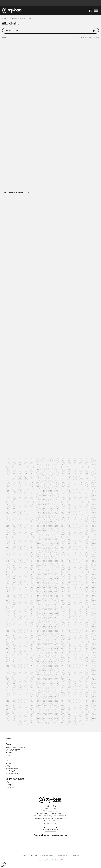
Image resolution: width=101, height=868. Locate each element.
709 (32, 670)
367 (50, 569)
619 (32, 643)
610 (69, 639)
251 (75, 534)
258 (26, 538)
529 (32, 617)
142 (50, 503)
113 (57, 495)
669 (63, 656)
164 (93, 508)
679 (32, 661)
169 (32, 512)
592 (50, 635)
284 (93, 543)
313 (87, 551)
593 (57, 635)
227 (20, 530)
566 (75, 626)
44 (93, 473)
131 (75, 499)
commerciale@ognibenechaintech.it (55, 819)
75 (8, 486)
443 (57, 591)
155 (38, 508)
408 (26, 582)
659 (93, 652)
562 (50, 626)
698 (57, 665)
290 (38, 547)
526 (14, 617)
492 (81, 604)
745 (69, 678)
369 (63, 569)
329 (93, 556)
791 (75, 691)
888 (26, 722)
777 (81, 687)
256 (14, 538)
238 (87, 530)
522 (81, 613)
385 (69, 573)
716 (75, 670)
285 (8, 547)
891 (44, 722)
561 (44, 626)
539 (93, 617)
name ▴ (96, 37)
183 (26, 516)
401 (75, 578)
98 (57, 490)
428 (57, 586)
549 (63, 621)
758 (57, 683)
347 (20, 565)
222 (81, 525)
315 (8, 556)
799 (32, 696)
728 (57, 674)
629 (93, 643)
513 (26, 613)
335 (38, 560)
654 (63, 652)
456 (44, 595)
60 (8, 481)
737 (20, 678)
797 (20, 696)
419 (93, 582)
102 (81, 490)
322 (50, 556)
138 (26, 503)
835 (69, 705)
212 (20, 525)
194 (93, 516)
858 (26, 713)
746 (75, 678)
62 (20, 481)
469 (32, 600)
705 (8, 670)
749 (93, 678)
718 (87, 670)
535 (69, 617)
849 (63, 709)
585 (8, 635)
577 (50, 630)
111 (44, 495)
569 (93, 626)
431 (75, 586)
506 (75, 608)
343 (87, 560)
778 (87, 687)
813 (26, 700)
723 (26, 674)
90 (8, 490)
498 (26, 608)
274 (32, 543)
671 (75, 656)
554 (93, 621)
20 (38, 468)
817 (50, 700)
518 (57, 613)
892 (50, 722)
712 (50, 670)
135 (8, 503)
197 (20, 521)
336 (44, 560)
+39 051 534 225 (52, 824)
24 (63, 468)
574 (32, 630)
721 (14, 674)
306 (44, 551)
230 (38, 530)
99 (63, 490)
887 (20, 722)
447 (81, 591)
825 (8, 705)
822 (81, 700)
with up (43, 863)
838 (87, 705)
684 (63, 661)
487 (50, 604)
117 (81, 495)
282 (81, 543)
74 (93, 481)
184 (32, 516)
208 (87, 521)
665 (38, 656)
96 (44, 490)
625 (69, 643)
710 (38, 670)
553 (87, 621)
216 (44, 525)
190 (69, 516)
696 (44, 665)
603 (26, 639)
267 (81, 538)
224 (93, 525)
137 (20, 503)
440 (38, 591)
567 (81, 626)
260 (38, 538)
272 (20, 543)
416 (75, 582)
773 (57, 687)
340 (69, 560)
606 (44, 639)
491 (75, 604)
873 (26, 718)
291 (44, 547)
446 (75, 591)
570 (8, 630)
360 (8, 569)
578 (57, 630)
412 (50, 582)
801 (44, 696)
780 (8, 691)
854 (93, 709)
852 (81, 709)
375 (8, 573)
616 (14, 643)
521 (75, 613)
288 (26, 547)
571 (14, 630)
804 (63, 696)
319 (32, 556)
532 (50, 617)
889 (32, 722)
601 (14, 639)
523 (87, 613)
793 (87, 691)
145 (69, 503)
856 (14, 713)
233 (57, 530)
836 (75, 705)
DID (7, 762)
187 (50, 516)
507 (81, 608)
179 (93, 512)
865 (69, 713)
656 (75, 652)
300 (8, 551)
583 (87, 630)
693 (26, 665)
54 (63, 477)
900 (20, 726)
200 (38, 521)
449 (93, 591)
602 (20, 639)
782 (20, 691)
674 (93, 656)
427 (50, 586)
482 (20, 604)
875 (38, 718)
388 (87, 573)
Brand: (9, 748)
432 (81, 586)
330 (8, 560)
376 (14, 573)
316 (14, 556)
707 (20, 670)
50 (38, 477)
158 (57, 508)
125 (38, 499)
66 (44, 481)
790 (69, 691)
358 (87, 565)
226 (14, 530)
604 (32, 639)
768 (26, 687)
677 (20, 661)
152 (20, 508)
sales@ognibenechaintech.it (54, 817)
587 (20, 635)
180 (8, 516)
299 (93, 547)
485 (38, 604)
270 (8, 543)
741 (44, 678)
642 (81, 648)
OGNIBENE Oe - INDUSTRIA (16, 751)
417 (81, 582)
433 (87, 586)
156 (44, 508)
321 (44, 556)
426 (44, 586)
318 (26, 556)
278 (57, 543)
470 (38, 600)
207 (81, 521)
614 (93, 639)
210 (8, 525)
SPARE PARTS (14, 18)
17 (20, 468)
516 (44, 613)
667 (50, 656)
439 (32, 591)
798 (26, 696)
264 (63, 538)
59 (93, 477)
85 (69, 486)
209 (93, 521)
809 (93, 696)
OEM (7, 786)
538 (87, 617)
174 (63, 512)
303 (26, 551)
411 (44, 582)
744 (63, 678)
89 (93, 486)
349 (32, 565)
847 (50, 709)
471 (44, 600)
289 (32, 547)
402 (81, 578)
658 (87, 652)
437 (20, 591)
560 (38, 626)
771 (44, 687)
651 (44, 652)
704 (93, 665)
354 (63, 565)
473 (57, 600)
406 (14, 582)
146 (75, 503)
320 (38, 556)
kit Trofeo (9, 756)
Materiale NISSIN (12, 772)
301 (14, 551)
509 (93, 608)
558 (26, 626)
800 (38, 696)
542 (20, 621)
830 (38, 705)
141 (44, 503)
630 (8, 648)
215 (38, 525)
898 (87, 722)
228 (26, 530)
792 (81, 691)
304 (32, 551)
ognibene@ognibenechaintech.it (54, 822)
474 (63, 600)
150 (8, 508)
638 (57, 648)
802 (50, 696)
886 (14, 722)
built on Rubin (57, 863)
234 (63, 530)
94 (32, 490)
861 (44, 713)
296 (75, 547)
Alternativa (10, 791)
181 (14, 516)
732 (81, 674)
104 (93, 490)
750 (8, 683)
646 (14, 652)
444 (63, 591)
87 (81, 486)
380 (38, 573)
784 (32, 691)
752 (20, 683)
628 (87, 643)
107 (20, 495)
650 (38, 652)
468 (26, 600)
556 (14, 626)
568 (87, 626)
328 (87, 556)
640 (69, 648)
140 (38, 503)
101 (75, 490)
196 (14, 521)
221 (75, 525)
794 (93, 691)
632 (20, 648)
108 (26, 495)
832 (50, 705)
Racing (8, 788)
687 (81, 661)
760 (69, 683)
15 (8, 468)
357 (81, 565)
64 (32, 481)
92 (20, 490)
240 (8, 534)
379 (32, 573)
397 (50, 578)
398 (57, 578)
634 (32, 648)
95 (38, 490)
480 (8, 604)
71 (75, 481)
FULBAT (9, 764)
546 (44, 621)
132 (81, 499)
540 (8, 621)
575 (38, 630)
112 (50, 495)
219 (63, 525)
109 (32, 495)
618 (26, 643)
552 (81, 621)
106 (14, 495)
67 (50, 481)
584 (93, 630)
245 (38, 534)
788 (57, 691)
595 (69, 635)
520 (69, 613)
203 (57, 521)
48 (26, 477)
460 (69, 595)
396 (44, 578)
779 (93, 687)
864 (63, 713)
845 (38, 709)
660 (8, 656)
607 (50, 639)
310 (69, 551)
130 (69, 499)
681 (44, 661)
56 (75, 477)
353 (57, 565)
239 (93, 530)
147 (81, 503)
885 (8, 722)
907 (63, 726)
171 (44, 512)
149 (93, 503)
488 (57, 604)
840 (8, 709)
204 (63, 521)
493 (87, 604)
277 (50, 543)
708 (26, 670)
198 (26, 521)
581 (75, 630)
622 (50, 643)
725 (38, 674)
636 (44, 648)
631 (14, 648)
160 (69, 508)
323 (57, 556)
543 (26, 621)
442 (50, 591)
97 (50, 490)
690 (8, 665)
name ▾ (88, 37)
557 (20, 626)
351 (44, 565)
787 (50, 691)
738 (26, 678)
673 (87, 656)
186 (44, 516)
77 (20, 486)
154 (32, 508)
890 (38, 722)
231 (44, 530)
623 (57, 643)
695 (38, 665)
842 (20, 709)
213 (26, 525)
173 (57, 512)
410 (38, 582)
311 (75, 551)
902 (32, 726)
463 (87, 595)
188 (57, 516)
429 (63, 586)
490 (69, 604)
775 (69, 687)
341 (75, 560)
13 (87, 464)
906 (57, 726)
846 (44, 709)
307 (50, 551)
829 (32, 705)
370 (69, 569)
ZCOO (8, 769)
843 (26, 709)
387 (81, 573)
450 (8, 595)
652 (50, 652)
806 (75, 696)
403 (87, 578)
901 (26, 726)
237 (81, 530)
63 (26, 481)
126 (44, 499)
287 (20, 547)
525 (8, 617)
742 (50, 678)
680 (38, 661)
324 (63, 556)
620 (38, 643)
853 (87, 709)
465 (8, 600)
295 (69, 547)
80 (38, 486)
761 (75, 683)
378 (26, 573)
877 (50, 718)
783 (26, 691)
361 (14, 569)
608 (57, 639)
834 (63, 705)
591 (44, 635)
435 (8, 591)
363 (26, 569)
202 (50, 521)
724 (32, 674)
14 (93, 464)
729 (63, 674)
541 (14, 621)
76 (14, 486)
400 (69, 578)
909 (75, 726)
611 (75, 639)
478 (87, 600)
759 (63, 683)
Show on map (50, 833)
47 (20, 477)
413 (57, 582)
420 (8, 586)
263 (57, 538)
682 (50, 661)
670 (69, 656)
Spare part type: (15, 782)
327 (81, 556)
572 (20, 630)
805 (69, 696)
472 (50, 600)
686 (75, 661)
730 (69, 674)
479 (93, 600)
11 (75, 464)
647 (20, 652)
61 (14, 481)
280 (69, 543)
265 (69, 538)
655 (69, 652)
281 (75, 543)
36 (44, 473)
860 (38, 713)
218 (57, 525)
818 (57, 700)
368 (57, 569)
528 (26, 617)
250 (69, 534)
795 (8, 696)
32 (20, 473)
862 (50, 713)
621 (44, 643)
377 (20, 573)
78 (26, 486)
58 (87, 477)
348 (26, 565)
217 (50, 525)
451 (14, 595)
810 (8, 700)
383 (57, 573)
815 (38, 700)
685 (69, 661)
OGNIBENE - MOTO (13, 754)
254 (93, 534)
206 (75, 521)
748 (87, 678)
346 (14, 565)
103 (87, 490)
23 (57, 468)
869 (93, 713)
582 (81, 630)
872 (20, 718)
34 (32, 473)
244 (32, 534)
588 (26, 635)
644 (93, 648)
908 (69, 726)
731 (75, 674)
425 (38, 586)
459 (63, 595)
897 (81, 722)
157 (50, 508)
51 (44, 477)
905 (50, 726)
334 (32, 560)
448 (87, 591)
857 (20, 713)
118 (87, 495)
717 (81, 670)
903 (38, 726)
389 (93, 573)
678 (26, 661)
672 (81, 656)
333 (26, 560)
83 (57, 486)
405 (8, 582)
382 (50, 573)
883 (87, 718)
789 (63, 691)
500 (38, 608)
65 (38, 481)
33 (26, 473)
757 (50, 683)
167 (20, 512)
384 (63, 573)
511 (14, 613)
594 (63, 635)
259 (32, 538)
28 (87, 468)
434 (93, 586)
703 (87, 665)
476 (75, 600)
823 (87, 700)
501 (44, 608)
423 (26, 586)
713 (57, 670)
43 (87, 473)
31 (14, 473)
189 (63, 516)
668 (57, 656)
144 (63, 503)
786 (44, 691)
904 (44, 726)
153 (26, 508)
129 (63, 499)
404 (93, 578)
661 (14, 656)
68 (57, 481)
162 (81, 508)
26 (75, 468)
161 (75, 508)
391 (14, 578)
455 (38, 595)
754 (32, 683)
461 (75, 595)
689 (93, 661)
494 (93, 604)
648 (26, 652)
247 (50, 534)
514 (32, 613)
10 (69, 464)
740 (38, 678)
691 (14, 665)
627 (81, 643)
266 (75, 538)
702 (81, 665)
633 (26, 648)
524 (93, 613)
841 (14, 709)
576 (44, 630)
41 (75, 473)
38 (57, 473)
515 (38, 613)
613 (87, 639)
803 (57, 696)
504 (63, 608)
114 (63, 495)
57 (81, 477)
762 (81, 683)
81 (44, 486)
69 (63, 481)
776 (75, 687)
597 (81, 635)
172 (50, 512)
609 (63, 639)
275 (38, 543)
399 (63, 578)
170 (38, 512)
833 (57, 705)
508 (87, 608)
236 (75, 530)
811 (14, 700)
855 (8, 713)
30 (8, 473)
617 (20, 643)
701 (75, 665)
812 (20, 700)
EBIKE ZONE (10, 775)
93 (26, 490)
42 (81, 473)
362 (20, 569)
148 (87, 503)
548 (57, 621)
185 (38, 516)
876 (44, 718)
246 (44, 534)
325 (69, 556)
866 (75, 713)
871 (14, 718)
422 (20, 586)
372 (81, 569)
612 (81, 639)
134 (93, 499)
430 (69, 586)
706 (14, 670)
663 (26, 656)
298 (87, 547)
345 (8, 565)
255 (8, 538)
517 (50, 613)
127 (50, 499)
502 (50, 608)
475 (69, 600)
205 (69, 521)
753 (26, 683)
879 (63, 718)
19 (32, 468)
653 (57, 652)
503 (57, 608)
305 (38, 551)
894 (63, 722)
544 (32, 621)
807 (81, 696)
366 (44, 569)
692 (20, 665)
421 (14, 586)
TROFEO (9, 759)
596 (75, 635)
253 (87, 534)
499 (32, 608)
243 (26, 534)
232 (50, 530)
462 (81, 595)
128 (57, 499)
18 (26, 468)
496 (14, 608)
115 (69, 495)
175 (69, 512)
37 (50, 473)
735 (8, 678)
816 (44, 700)
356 (75, 565)
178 (87, 512)
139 (32, 503)
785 (38, 691)
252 (81, 534)
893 (57, 722)
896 (75, 722)
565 (69, 626)
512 (20, 613)
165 (8, 512)
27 (81, 468)
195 (8, 521)
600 (8, 639)
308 (57, 551)
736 (14, 678)
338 (57, 560)
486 (44, 604)
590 (38, 635)
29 (93, 468)
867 (81, 713)
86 (75, 486)
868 (87, 713)
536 (75, 617)
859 (32, 713)
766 (14, 687)
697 (50, 665)
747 (81, 678)
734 (93, 674)
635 (38, 648)
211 (14, 525)
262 (50, 538)
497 (20, 608)
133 (87, 499)
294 (63, 547)
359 (93, 565)
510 (8, 613)
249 (63, 534)
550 (69, 621)
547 (50, 621)
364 (32, 569)
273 (26, 543)
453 (26, 595)
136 (14, 503)
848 (57, 709)
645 (8, 652)
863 (57, 713)
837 (81, 705)
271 (14, 543)
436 (14, 591)
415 (69, 582)
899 (93, 722)
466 (14, 600)
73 (87, 481)
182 (20, 516)
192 (81, 516)
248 (57, 534)
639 (63, 648)
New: (8, 742)
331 (14, 560)
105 (8, 495)
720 (8, 674)
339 (63, 560)
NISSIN (8, 767)
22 (50, 468)
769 (32, 687)
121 (14, 499)
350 (38, 565)
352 (50, 565)
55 (69, 477)
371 (75, 569)
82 (50, 486)
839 (93, 705)
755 (38, 683)
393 (26, 578)
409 (32, 582)
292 (50, 547)
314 (93, 551)
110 (38, 495)
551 (75, 621)
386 (75, 573)
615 (8, 643)
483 (26, 604)
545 (38, 621)
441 (44, 591)
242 (20, 534)
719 (93, 670)
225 (8, 530)
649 (32, 652)
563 (57, 626)
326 (75, 556)
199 (32, 521)
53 (57, 477)
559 (32, 626)
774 (63, 687)
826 (14, 705)
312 (81, 551)
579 (63, 630)
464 (93, 595)
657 (81, 652)
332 (20, 560)
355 (69, 565)
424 (32, 586)
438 (26, 591)
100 (69, 490)
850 (69, 709)
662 (20, 656)
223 (87, 525)
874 (32, 718)
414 (63, 582)
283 (87, 543)
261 (44, 538)
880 (69, 718)
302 (20, 551)
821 (75, 700)
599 (93, 635)
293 (57, 547)
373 (87, 569)
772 (50, 687)
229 (32, 530)
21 (44, 468)
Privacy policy (62, 859)
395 (38, 578)
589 (32, 635)
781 (14, 691)
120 (8, 499)
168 (26, 512)
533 (57, 617)
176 (75, 512)
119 (93, 495)
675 (8, 661)
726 (44, 674)
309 (63, 551)
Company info (74, 859)
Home (4, 18)
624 (63, 643)
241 (14, 534)
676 (14, 661)
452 (20, 595)
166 (14, 512)
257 (20, 538)
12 (81, 464)
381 (44, 573)
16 (14, 468)
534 (63, 617)
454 (32, 595)
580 (69, 630)
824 (93, 700)
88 (87, 486)
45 (8, 477)
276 (44, 543)
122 (20, 499)
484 (32, 604)
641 (75, 648)
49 (32, 477)
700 (69, 665)
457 (50, 595)
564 (63, 626)
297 (81, 547)
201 (44, 521)
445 (69, 591)
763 (87, 683)
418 (87, 582)
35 (38, 473)
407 (20, 582)
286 (14, 547)
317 (20, 556)
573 (26, 630)
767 (20, 687)
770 (38, 687)
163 (87, 508)
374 (93, 569)
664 (32, 656)
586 (14, 635)
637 (50, 648)
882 (81, 718)
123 (26, 499)
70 (69, 481)
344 (93, 560)
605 (38, 639)
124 (32, 499)
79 (32, 486)
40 (69, 473)
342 (81, 560)
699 (63, 665)
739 (32, 678)
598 (87, 635)
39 (63, 473)
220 (69, 525)
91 (14, 490)
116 (75, 495)
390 (8, 578)
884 (93, 718)
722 (20, 674)
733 (87, 674)
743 (57, 678)
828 (26, 705)
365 (38, 569)
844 (32, 709)
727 (50, 674)
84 (63, 486)
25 (69, 468)
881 (75, 718)
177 (81, 512)
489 (63, 604)
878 (57, 718)
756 (44, 683)
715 (69, 670)
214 (32, 525)
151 (14, 508)
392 (20, 578)
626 (75, 643)
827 (20, 705)
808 (87, 696)
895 (69, 722)
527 (20, 617)
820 (69, 700)
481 (14, 604)
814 (32, 700)
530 (38, 617)
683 (57, 661)
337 (50, 560)
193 (87, 516)
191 (75, 516)
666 (44, 656)
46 (14, 477)
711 (44, 670)
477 (81, 600)
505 (69, 608)
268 (87, 538)
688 (87, 661)
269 (93, 538)
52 (50, 477)
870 (8, 718)
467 (20, 600)
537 (81, 617)
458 (57, 595)
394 (32, 578)
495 (8, 608)
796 (14, 696)
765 (8, 687)
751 (14, 683)
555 (8, 626)
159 (63, 508)
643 (87, 648)
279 (63, 543)
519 (63, 613)
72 (81, 481)
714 (63, 670)
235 (69, 530)
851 (75, 709)
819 (63, 700)
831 (44, 705)
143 (57, 503)
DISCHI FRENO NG (13, 777)
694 (32, 665)
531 (44, 617)
